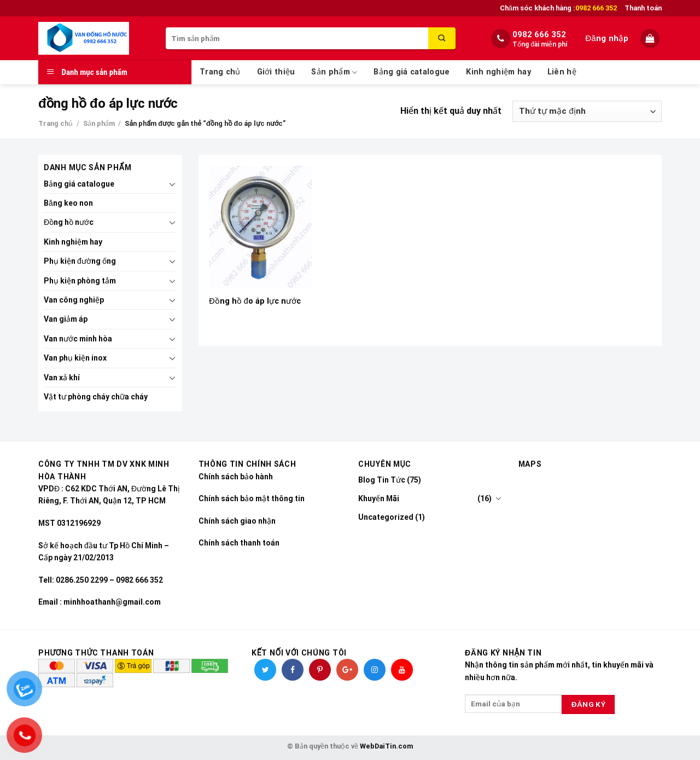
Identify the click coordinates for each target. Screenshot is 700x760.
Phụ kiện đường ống (80, 261)
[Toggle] (172, 184)
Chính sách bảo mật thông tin (252, 498)
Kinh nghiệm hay (498, 72)
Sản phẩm (334, 72)
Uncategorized (386, 517)
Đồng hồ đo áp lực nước (255, 301)
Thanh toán (643, 8)
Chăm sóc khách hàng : (558, 8)
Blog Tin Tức (382, 480)
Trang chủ (220, 72)
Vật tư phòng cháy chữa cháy (96, 397)
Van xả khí (62, 378)
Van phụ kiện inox (75, 358)
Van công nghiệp (74, 300)
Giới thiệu (276, 72)
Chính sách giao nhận (237, 521)
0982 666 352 (539, 34)
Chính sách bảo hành (236, 477)
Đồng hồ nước (69, 222)
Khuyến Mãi (379, 498)
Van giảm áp (66, 319)
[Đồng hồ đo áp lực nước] (260, 227)
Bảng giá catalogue (412, 72)
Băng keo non (68, 203)
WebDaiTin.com (386, 746)
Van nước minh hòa (78, 339)
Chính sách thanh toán (239, 543)
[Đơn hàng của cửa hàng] (587, 111)
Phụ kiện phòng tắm (80, 281)
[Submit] (442, 38)
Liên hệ (562, 72)
